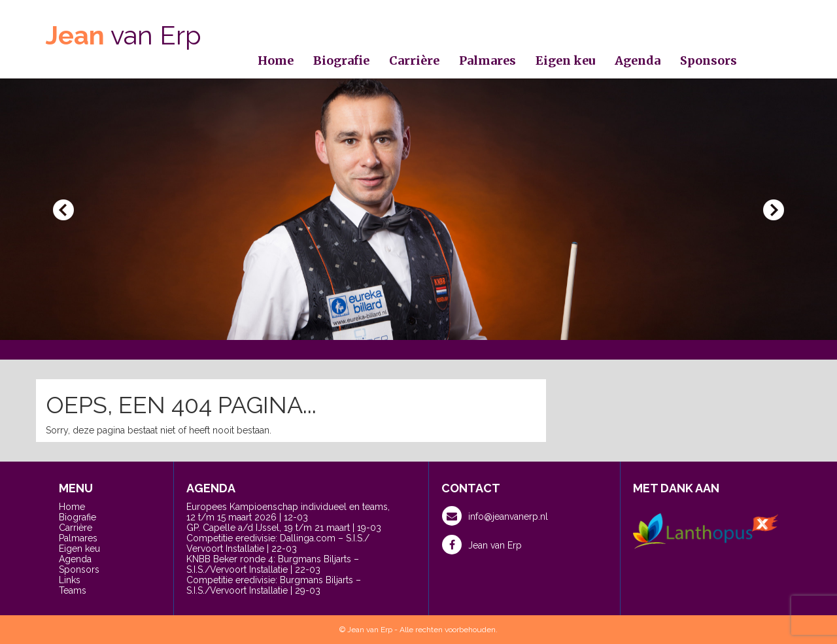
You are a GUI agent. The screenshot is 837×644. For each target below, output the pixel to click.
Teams (73, 590)
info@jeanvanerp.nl (495, 516)
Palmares (487, 60)
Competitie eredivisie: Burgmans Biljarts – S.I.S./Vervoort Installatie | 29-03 (274, 585)
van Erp (124, 35)
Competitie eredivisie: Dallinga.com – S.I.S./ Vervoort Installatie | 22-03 (278, 543)
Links (70, 580)
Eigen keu (565, 60)
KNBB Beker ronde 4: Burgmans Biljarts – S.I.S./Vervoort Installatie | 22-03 (273, 564)
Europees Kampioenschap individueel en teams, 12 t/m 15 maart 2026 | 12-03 (288, 512)
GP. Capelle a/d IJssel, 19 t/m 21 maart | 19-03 (284, 528)
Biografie (341, 60)
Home (276, 60)
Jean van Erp (482, 545)
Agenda (638, 60)
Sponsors (709, 60)
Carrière (414, 60)
